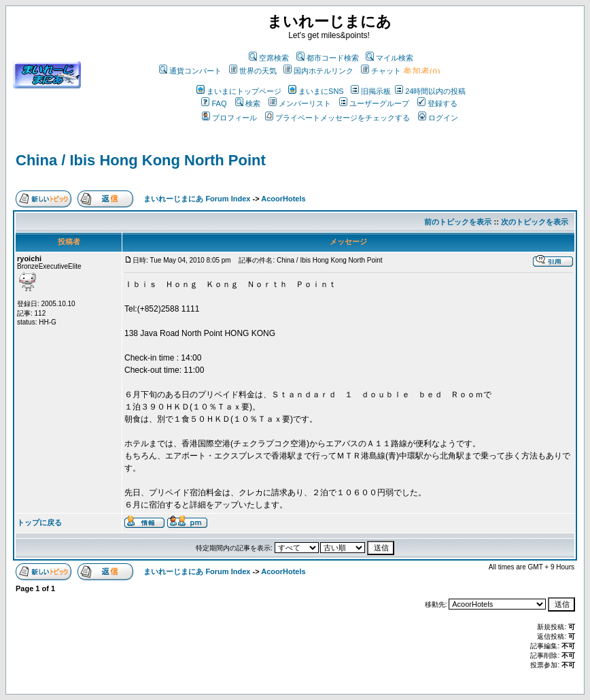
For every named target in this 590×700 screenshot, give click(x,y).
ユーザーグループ (374, 103)
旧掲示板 (371, 91)
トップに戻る (39, 522)
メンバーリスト (300, 103)
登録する (437, 103)
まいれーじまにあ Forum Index (197, 199)
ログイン (438, 118)
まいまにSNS (316, 91)
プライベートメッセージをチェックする (337, 118)
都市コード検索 (328, 58)
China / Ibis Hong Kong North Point (141, 160)
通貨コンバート (190, 71)
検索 (248, 103)
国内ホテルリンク (318, 71)
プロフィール (229, 118)
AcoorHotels (283, 199)
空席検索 (269, 58)
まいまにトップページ (239, 91)
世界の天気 (253, 71)
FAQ (214, 103)
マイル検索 (389, 58)
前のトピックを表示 (458, 222)
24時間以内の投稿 (430, 91)
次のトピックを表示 (535, 222)
